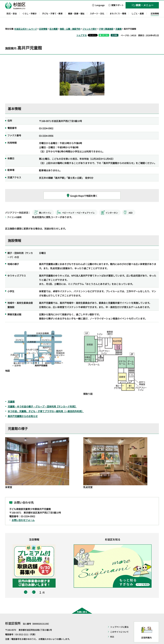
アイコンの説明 (14, 210)
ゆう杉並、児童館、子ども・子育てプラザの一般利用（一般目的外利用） (46, 404)
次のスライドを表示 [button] (34, 585)
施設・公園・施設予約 (70, 21)
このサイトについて (119, 624)
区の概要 (54, 21)
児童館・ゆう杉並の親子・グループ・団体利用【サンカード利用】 (42, 399)
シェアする (82, 28)
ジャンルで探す (90, 21)
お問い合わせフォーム (23, 513)
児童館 (119, 21)
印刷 (115, 28)
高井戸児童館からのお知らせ (23, 409)
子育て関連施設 (106, 21)
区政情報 (43, 21)
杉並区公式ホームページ (26, 21)
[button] (98, 5)
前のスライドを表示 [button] (26, 585)
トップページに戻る (119, 619)
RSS (112, 629)
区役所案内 (146, 630)
